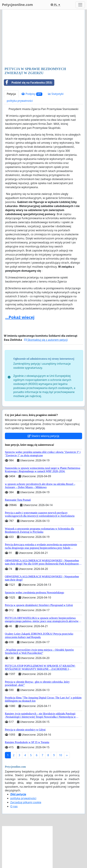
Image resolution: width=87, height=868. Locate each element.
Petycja (11, 94)
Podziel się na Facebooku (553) (28, 83)
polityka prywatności (20, 101)
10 (60, 755)
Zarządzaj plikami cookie (26, 802)
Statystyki (56, 94)
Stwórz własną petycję (43, 436)
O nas (14, 806)
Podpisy (32, 94)
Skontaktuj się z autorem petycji (46, 340)
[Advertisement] (43, 39)
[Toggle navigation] (80, 5)
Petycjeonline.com (17, 5)
